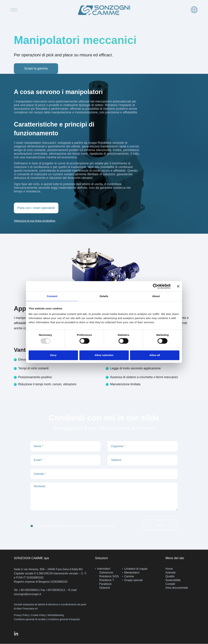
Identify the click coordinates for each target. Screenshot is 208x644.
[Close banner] (178, 286)
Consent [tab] (52, 296)
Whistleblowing (56, 615)
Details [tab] (104, 296)
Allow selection (104, 355)
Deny (53, 355)
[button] (36, 221)
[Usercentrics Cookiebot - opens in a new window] (155, 286)
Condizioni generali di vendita (30, 620)
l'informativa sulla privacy (58, 526)
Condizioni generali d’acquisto (64, 620)
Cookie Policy (38, 615)
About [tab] (156, 296)
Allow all (155, 355)
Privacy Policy (21, 615)
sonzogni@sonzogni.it (27, 594)
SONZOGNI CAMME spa (31, 558)
